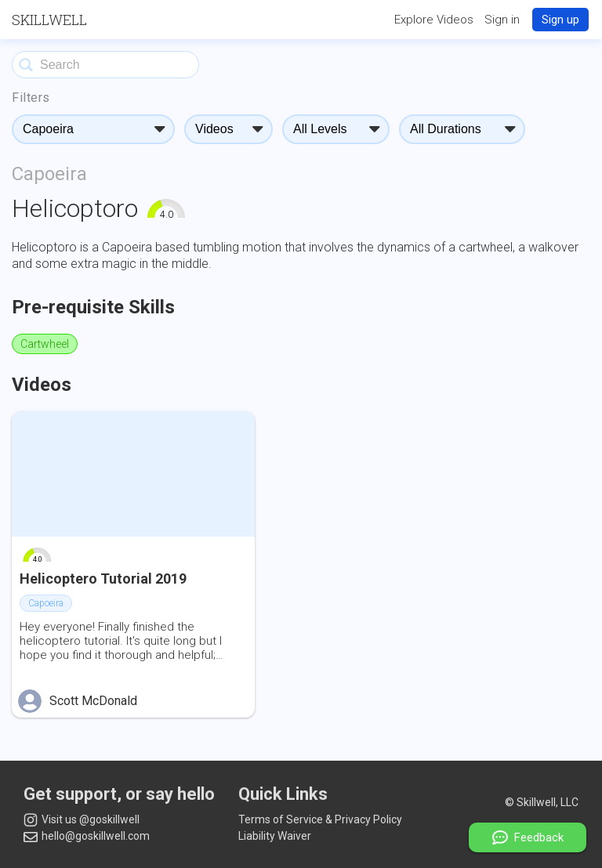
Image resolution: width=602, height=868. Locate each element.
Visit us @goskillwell (82, 820)
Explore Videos (434, 20)
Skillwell (49, 20)
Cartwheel (45, 344)
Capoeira (49, 174)
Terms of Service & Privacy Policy (320, 819)
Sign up (560, 20)
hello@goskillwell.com (87, 836)
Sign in (502, 20)
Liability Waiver (275, 836)
